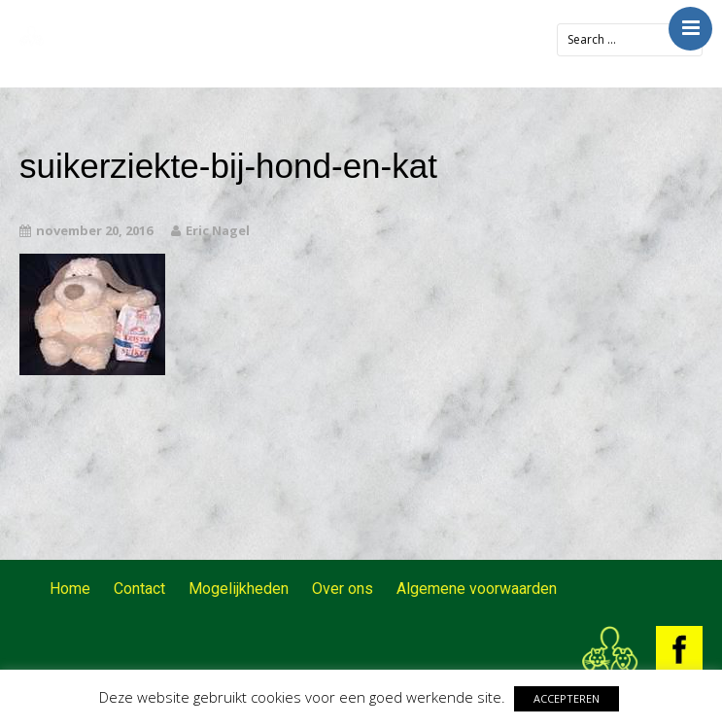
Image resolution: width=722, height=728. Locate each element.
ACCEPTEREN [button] (567, 698)
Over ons (343, 589)
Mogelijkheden (239, 589)
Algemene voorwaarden (477, 589)
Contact (139, 589)
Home (70, 589)
